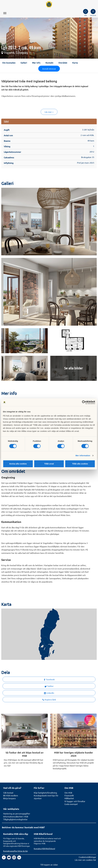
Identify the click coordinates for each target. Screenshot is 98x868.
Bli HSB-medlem (11, 795)
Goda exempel (71, 804)
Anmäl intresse (49, 69)
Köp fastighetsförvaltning (45, 793)
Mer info (36, 63)
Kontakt (49, 63)
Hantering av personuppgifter (17, 813)
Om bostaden (9, 63)
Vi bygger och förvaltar (75, 801)
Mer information (83, 455)
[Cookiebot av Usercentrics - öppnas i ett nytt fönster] (84, 402)
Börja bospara (9, 798)
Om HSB (68, 793)
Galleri (24, 63)
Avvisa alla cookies (18, 464)
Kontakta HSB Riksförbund (44, 849)
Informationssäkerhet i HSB (16, 816)
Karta (75, 63)
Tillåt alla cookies (80, 464)
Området (63, 63)
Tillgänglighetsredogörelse (15, 819)
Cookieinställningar (87, 857)
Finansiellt (69, 795)
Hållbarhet (69, 798)
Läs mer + (49, 112)
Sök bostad (8, 793)
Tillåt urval (49, 464)
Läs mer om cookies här (85, 860)
